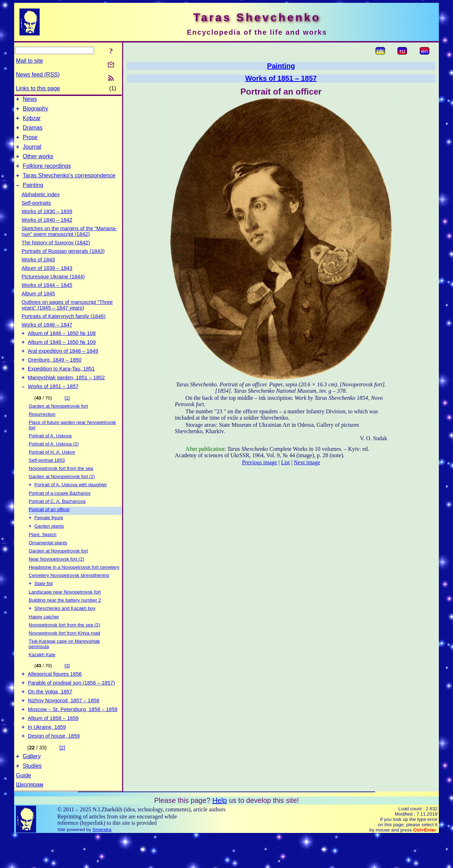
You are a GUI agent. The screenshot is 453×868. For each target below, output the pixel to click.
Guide (24, 808)
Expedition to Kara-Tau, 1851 (61, 385)
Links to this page (38, 88)
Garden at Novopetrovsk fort (58, 424)
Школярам (30, 817)
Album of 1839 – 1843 (47, 279)
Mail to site (29, 61)
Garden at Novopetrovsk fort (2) (62, 495)
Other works (38, 164)
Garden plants (49, 546)
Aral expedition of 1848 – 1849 (63, 365)
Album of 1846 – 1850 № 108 (62, 345)
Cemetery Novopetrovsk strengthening (69, 595)
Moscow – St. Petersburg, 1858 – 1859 (73, 736)
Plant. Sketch (43, 555)
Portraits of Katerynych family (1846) (64, 327)
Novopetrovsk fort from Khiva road (64, 655)
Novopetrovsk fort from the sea (61, 486)
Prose (30, 143)
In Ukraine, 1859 (47, 756)
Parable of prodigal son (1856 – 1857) (71, 707)
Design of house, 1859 (54, 766)
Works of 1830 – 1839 (47, 222)
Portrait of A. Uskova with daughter (71, 503)
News (30, 100)
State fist (44, 604)
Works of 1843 (38, 270)
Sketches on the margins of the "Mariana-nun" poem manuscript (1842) (69, 242)
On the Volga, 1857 (50, 716)
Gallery (32, 787)
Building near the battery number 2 (65, 621)
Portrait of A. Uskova (50, 454)
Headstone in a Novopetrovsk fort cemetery (74, 587)
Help (220, 833)
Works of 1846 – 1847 (47, 335)
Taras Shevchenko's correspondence (69, 185)
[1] (67, 416)
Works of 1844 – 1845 (47, 296)
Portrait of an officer (49, 528)
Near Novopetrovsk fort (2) (56, 579)
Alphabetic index (41, 205)
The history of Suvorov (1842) (56, 253)
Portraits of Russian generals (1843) (63, 262)
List (285, 462)
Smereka (102, 862)
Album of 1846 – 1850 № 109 (62, 355)
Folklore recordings (47, 174)
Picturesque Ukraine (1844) (53, 287)
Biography (35, 111)
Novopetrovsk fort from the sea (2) (64, 646)
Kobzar (32, 121)
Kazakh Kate (42, 676)
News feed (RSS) (38, 75)
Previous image (260, 462)
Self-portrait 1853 (47, 478)
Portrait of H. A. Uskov (52, 470)
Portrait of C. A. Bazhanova (57, 520)
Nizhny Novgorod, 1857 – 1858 (64, 726)
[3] (67, 687)
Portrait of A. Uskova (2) (54, 462)
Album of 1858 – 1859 (53, 746)
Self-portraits (36, 214)
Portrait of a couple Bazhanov (60, 512)
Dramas (33, 132)
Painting (33, 196)
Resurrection (42, 432)
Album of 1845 (38, 304)
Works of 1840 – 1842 (47, 231)
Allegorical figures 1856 (55, 697)
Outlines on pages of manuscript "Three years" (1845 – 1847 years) (67, 316)
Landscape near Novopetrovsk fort (65, 613)
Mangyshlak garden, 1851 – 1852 (67, 395)
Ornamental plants (48, 563)
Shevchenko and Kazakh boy (65, 630)
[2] (62, 778)
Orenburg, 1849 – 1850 (55, 375)
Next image (307, 462)
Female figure (49, 537)
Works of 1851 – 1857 (53, 404)
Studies (32, 798)
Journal (32, 153)
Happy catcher (44, 638)
